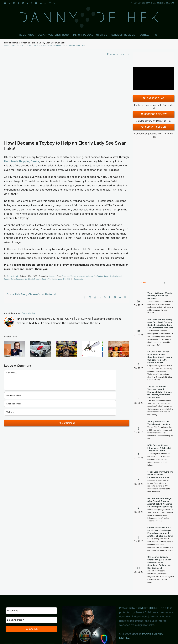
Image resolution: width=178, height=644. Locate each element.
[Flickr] (18, 629)
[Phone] (39, 629)
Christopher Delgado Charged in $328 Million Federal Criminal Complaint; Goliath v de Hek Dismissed (159, 534)
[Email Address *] (31, 591)
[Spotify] (29, 639)
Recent (143, 254)
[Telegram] (50, 619)
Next (123, 54)
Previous (113, 54)
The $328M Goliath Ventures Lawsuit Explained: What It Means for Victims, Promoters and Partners (160, 363)
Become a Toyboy (69, 276)
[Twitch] (39, 619)
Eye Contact (99, 276)
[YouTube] (8, 619)
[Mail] (29, 629)
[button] (156, 35)
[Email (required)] (60, 404)
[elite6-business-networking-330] (67, 100)
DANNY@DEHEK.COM (163, 3)
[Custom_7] (44, 637)
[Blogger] (19, 639)
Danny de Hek (13, 276)
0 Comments (78, 279)
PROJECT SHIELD (147, 579)
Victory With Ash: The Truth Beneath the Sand (159, 394)
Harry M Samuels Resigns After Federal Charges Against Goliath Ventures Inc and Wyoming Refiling (160, 474)
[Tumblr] (8, 639)
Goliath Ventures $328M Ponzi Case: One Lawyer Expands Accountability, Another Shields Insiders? (160, 503)
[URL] (60, 412)
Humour (52, 276)
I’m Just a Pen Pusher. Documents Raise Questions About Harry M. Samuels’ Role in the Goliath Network (160, 328)
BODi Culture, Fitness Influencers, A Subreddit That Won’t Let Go (159, 419)
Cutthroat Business (85, 276)
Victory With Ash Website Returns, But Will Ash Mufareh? (160, 267)
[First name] (31, 582)
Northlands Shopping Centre (36, 279)
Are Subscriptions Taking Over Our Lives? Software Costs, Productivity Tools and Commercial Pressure (160, 295)
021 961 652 (140, 3)
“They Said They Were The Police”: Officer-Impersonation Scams (160, 446)
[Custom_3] (38, 637)
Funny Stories (110, 276)
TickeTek (67, 279)
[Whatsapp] (8, 629)
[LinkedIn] (19, 619)
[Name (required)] (60, 395)
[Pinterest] (49, 629)
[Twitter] (29, 619)
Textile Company (55, 279)
